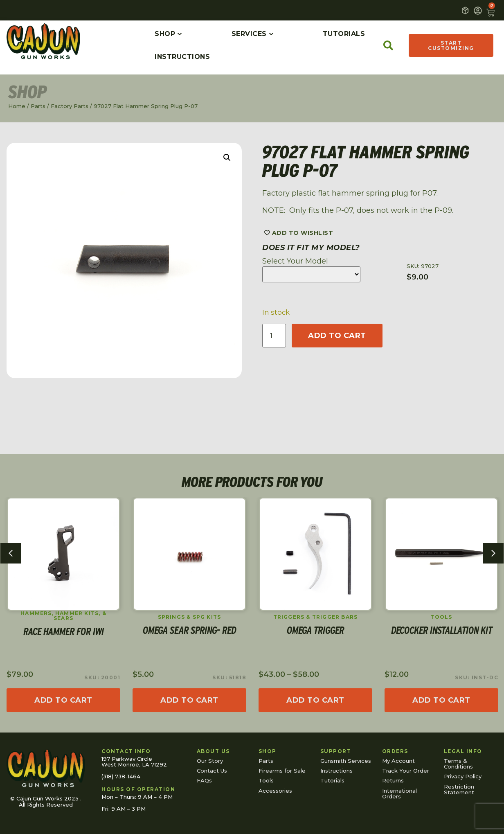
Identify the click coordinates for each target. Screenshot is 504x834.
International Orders (399, 793)
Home (17, 106)
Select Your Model (295, 261)
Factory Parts (70, 106)
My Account (398, 761)
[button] (227, 158)
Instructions (336, 771)
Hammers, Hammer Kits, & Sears (63, 616)
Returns (393, 780)
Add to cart (337, 336)
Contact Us (212, 771)
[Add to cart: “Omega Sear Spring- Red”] (189, 700)
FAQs (204, 780)
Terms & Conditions (458, 764)
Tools (442, 617)
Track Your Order (406, 771)
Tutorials (332, 780)
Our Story (210, 761)
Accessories (275, 791)
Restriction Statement (459, 789)
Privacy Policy (463, 776)
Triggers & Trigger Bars (316, 617)
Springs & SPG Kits (190, 617)
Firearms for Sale (282, 771)
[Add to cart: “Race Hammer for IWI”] (63, 700)
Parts (38, 106)
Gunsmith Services (346, 761)
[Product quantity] (274, 336)
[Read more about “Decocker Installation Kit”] (441, 700)
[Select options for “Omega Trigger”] (315, 700)
